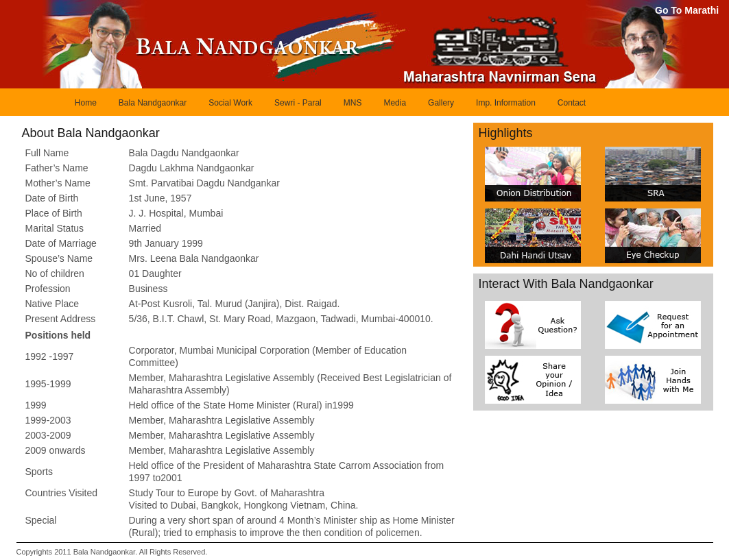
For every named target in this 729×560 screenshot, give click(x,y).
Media (395, 103)
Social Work (230, 103)
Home (86, 103)
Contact (572, 103)
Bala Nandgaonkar (153, 103)
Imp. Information (506, 103)
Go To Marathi (687, 10)
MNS (353, 103)
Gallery (441, 103)
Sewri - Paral (298, 103)
